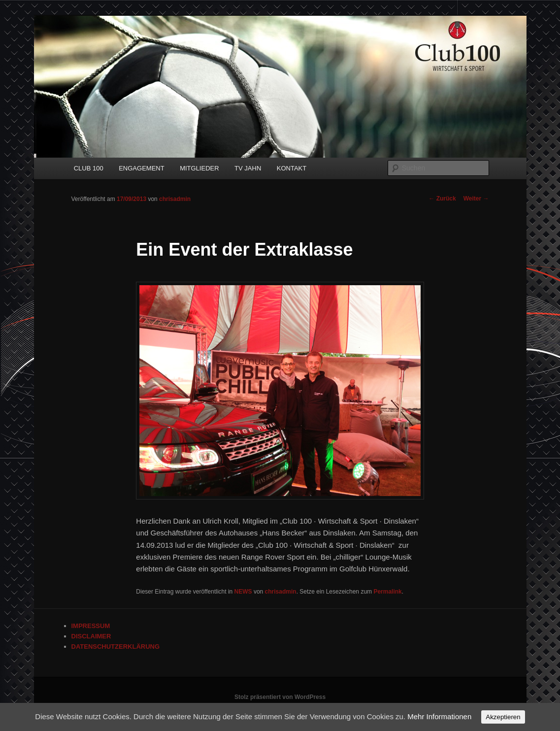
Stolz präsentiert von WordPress (280, 697)
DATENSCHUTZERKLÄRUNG (116, 647)
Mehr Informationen (439, 716)
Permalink (387, 592)
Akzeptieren (503, 717)
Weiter (476, 199)
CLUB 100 (89, 168)
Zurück (442, 199)
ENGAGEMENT (141, 168)
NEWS (243, 592)
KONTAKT (292, 168)
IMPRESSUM (91, 626)
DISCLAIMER (91, 636)
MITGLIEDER (199, 168)
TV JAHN (248, 168)
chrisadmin (175, 199)
